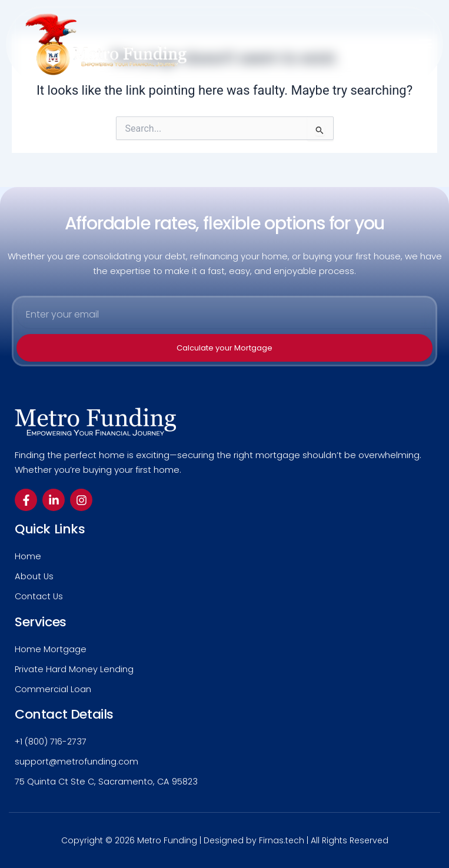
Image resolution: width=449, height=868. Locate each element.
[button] (426, 44)
